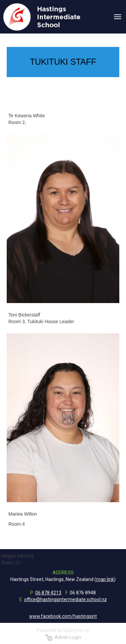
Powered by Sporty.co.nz (63, 630)
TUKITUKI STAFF (63, 62)
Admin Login (63, 637)
